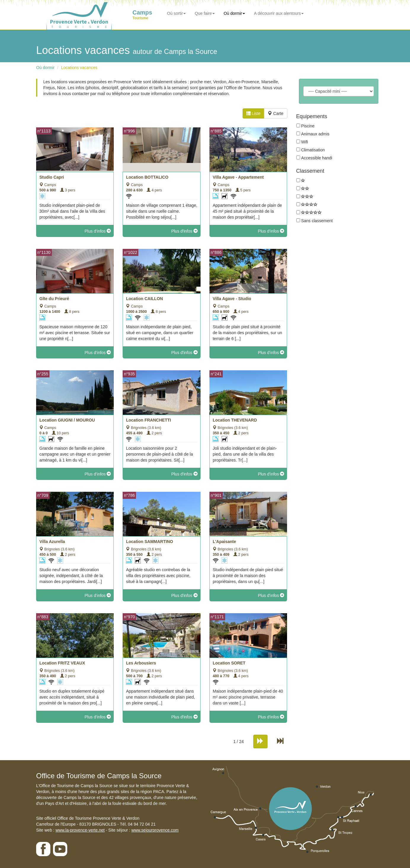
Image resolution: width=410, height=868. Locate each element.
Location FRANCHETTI (148, 420)
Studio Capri (52, 177)
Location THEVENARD (235, 420)
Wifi (304, 142)
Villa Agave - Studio (232, 299)
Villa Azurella (52, 542)
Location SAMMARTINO (149, 542)
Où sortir (177, 13)
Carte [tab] (276, 113)
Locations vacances (79, 68)
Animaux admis (315, 134)
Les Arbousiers (141, 663)
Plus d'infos (98, 231)
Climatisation (313, 150)
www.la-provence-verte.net (80, 830)
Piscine (308, 126)
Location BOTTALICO (147, 177)
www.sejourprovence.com (155, 830)
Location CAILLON (144, 299)
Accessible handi (317, 158)
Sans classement (317, 221)
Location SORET (229, 663)
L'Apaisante (224, 542)
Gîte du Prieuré (54, 299)
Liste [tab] (253, 113)
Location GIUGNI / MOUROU (67, 420)
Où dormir (234, 13)
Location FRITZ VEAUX (62, 663)
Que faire (205, 13)
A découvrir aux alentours (279, 13)
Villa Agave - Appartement (238, 177)
